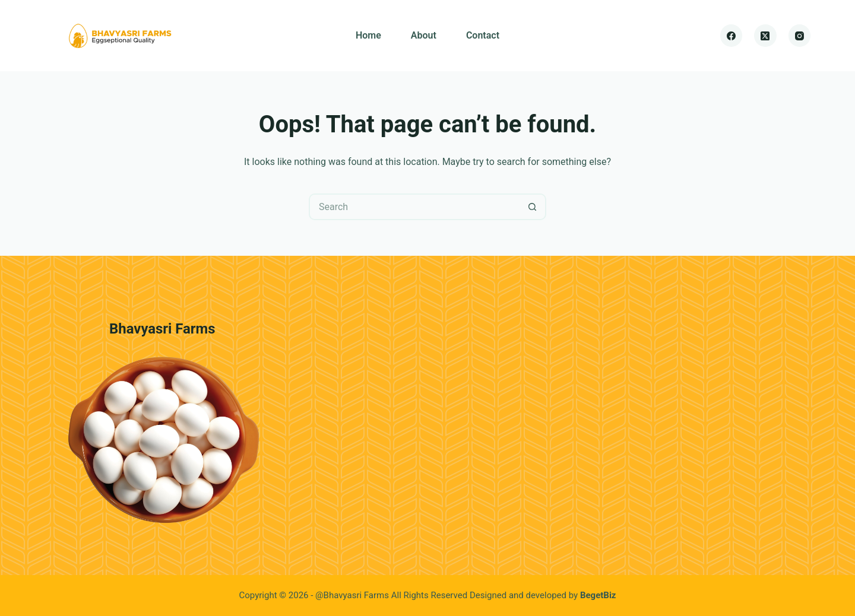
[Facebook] (731, 36)
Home (368, 35)
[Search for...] (414, 207)
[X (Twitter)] (765, 36)
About (424, 35)
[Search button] (533, 207)
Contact (483, 35)
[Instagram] (800, 36)
